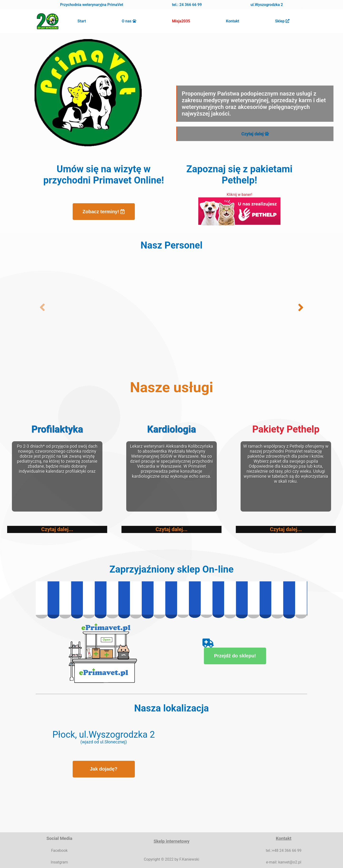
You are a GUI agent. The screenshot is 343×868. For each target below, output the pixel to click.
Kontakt (233, 21)
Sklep (282, 21)
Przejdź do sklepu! (230, 653)
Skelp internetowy (172, 841)
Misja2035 (181, 21)
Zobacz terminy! (104, 212)
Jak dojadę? (104, 769)
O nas (127, 21)
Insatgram (59, 862)
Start (82, 21)
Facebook (59, 850)
